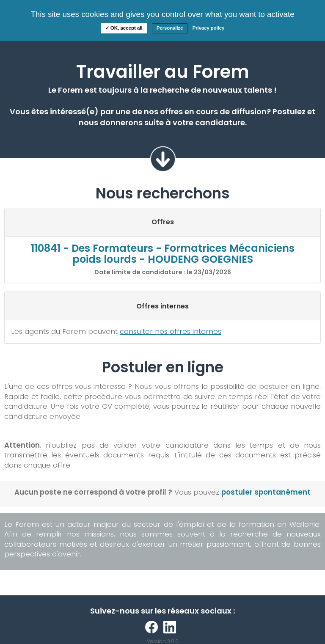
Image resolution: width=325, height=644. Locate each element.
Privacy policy (209, 28)
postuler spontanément (266, 492)
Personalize (170, 28)
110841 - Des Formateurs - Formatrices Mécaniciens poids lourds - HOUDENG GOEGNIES (163, 254)
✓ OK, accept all (124, 28)
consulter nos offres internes (171, 331)
